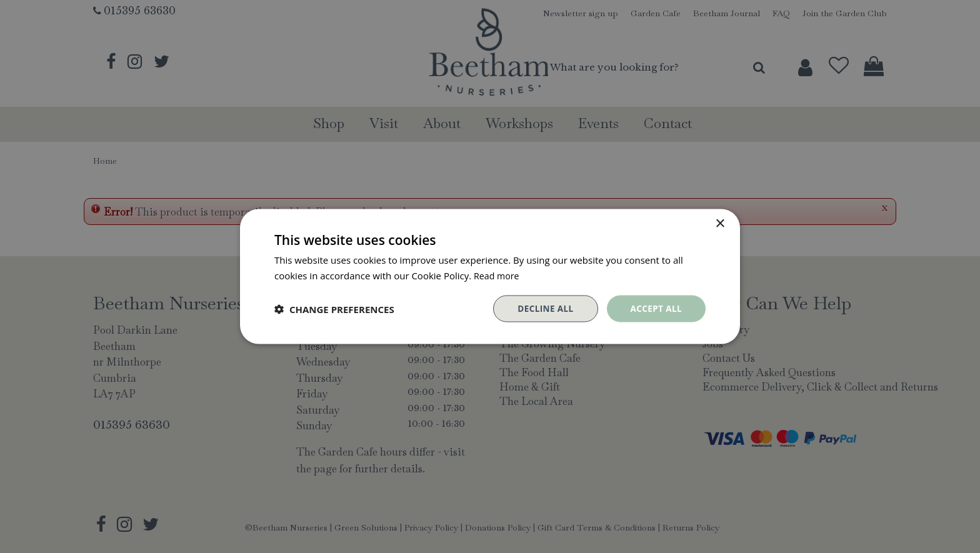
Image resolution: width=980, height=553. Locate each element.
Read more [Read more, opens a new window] (498, 274)
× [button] (720, 223)
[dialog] (490, 276)
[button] (334, 309)
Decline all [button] (542, 308)
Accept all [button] (655, 308)
